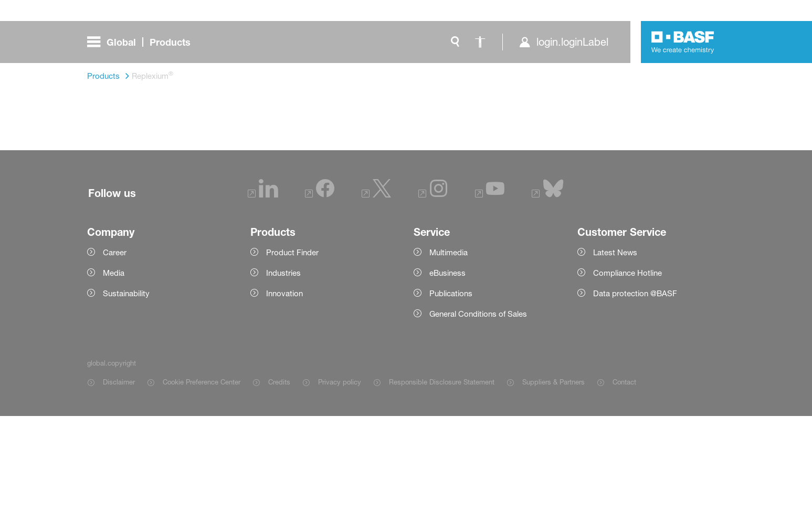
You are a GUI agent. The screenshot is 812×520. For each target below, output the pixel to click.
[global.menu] (143, 42)
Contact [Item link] (624, 486)
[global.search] (455, 42)
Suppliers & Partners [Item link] (553, 486)
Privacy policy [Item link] (340, 486)
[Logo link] (683, 42)
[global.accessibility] (480, 42)
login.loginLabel (572, 42)
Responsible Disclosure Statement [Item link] (442, 486)
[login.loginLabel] (563, 42)
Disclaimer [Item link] (119, 486)
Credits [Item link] (279, 486)
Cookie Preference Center (202, 486)
